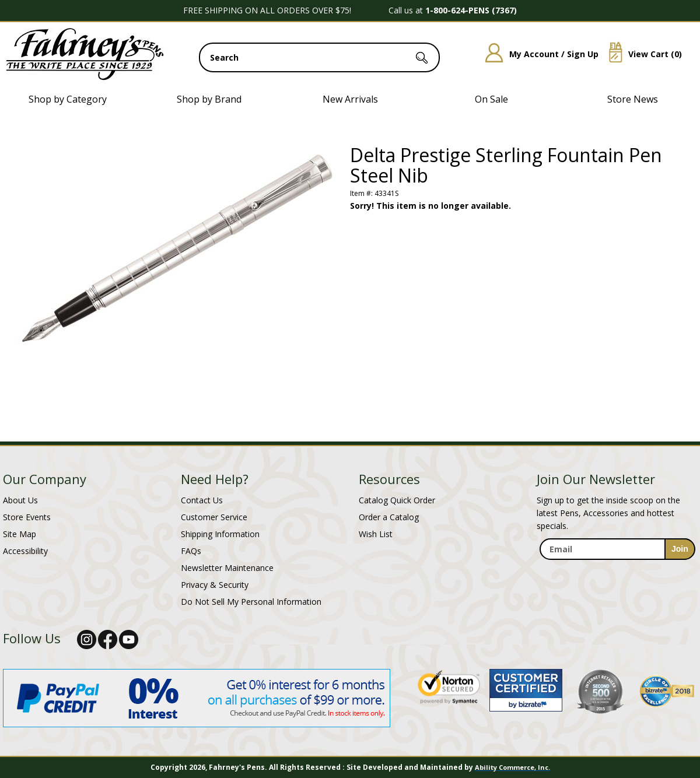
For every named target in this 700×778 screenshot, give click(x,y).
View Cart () (641, 54)
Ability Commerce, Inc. (512, 767)
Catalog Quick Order (397, 500)
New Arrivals (350, 99)
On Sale (491, 99)
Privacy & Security (215, 585)
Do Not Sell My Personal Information (251, 602)
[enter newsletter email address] (617, 549)
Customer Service (214, 517)
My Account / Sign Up (538, 54)
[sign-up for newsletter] (680, 549)
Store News (633, 99)
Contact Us (202, 500)
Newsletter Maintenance (227, 568)
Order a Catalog (389, 517)
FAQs (191, 551)
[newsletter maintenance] (617, 572)
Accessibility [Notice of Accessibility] (25, 551)
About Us (20, 500)
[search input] (319, 57)
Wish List (376, 534)
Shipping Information (220, 534)
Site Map (20, 534)
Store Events (27, 517)
